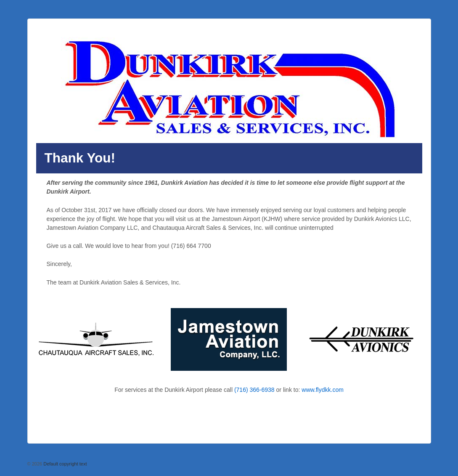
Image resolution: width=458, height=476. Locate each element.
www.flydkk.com (323, 390)
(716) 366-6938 (254, 390)
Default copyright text (64, 464)
